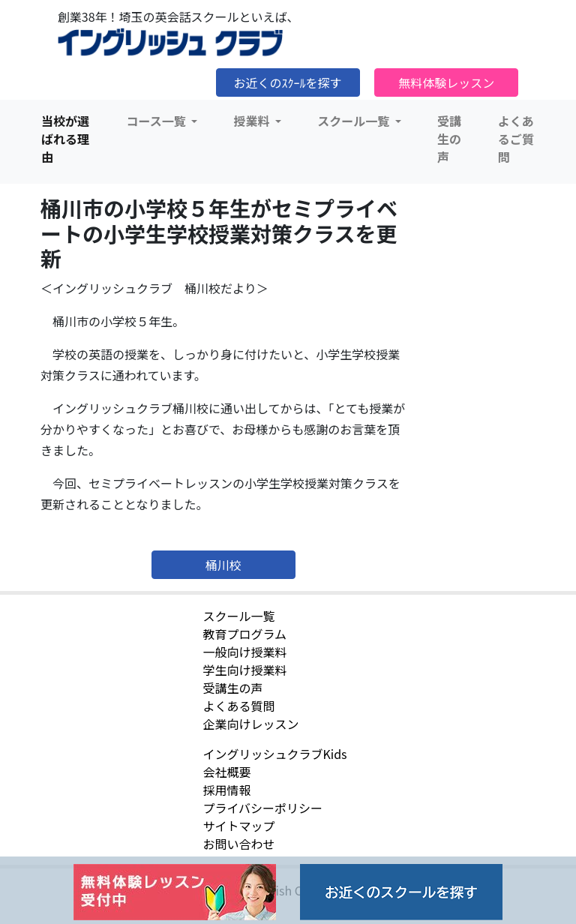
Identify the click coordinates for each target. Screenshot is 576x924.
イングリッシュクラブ (170, 43)
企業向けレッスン (250, 724)
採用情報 (226, 790)
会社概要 (226, 772)
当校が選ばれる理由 (65, 139)
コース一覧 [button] (158, 121)
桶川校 (223, 565)
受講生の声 (449, 139)
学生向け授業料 (244, 670)
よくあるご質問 (516, 139)
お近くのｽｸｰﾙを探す (288, 82)
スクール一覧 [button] (355, 121)
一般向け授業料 (244, 652)
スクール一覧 (238, 616)
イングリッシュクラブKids (274, 754)
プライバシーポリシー (262, 808)
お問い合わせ (238, 844)
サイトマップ (238, 826)
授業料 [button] (253, 121)
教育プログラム (244, 634)
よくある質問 (238, 706)
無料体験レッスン (446, 82)
